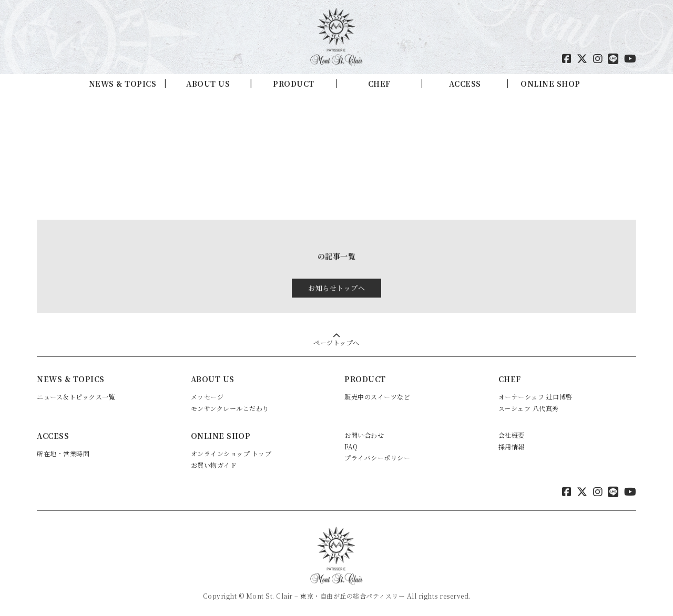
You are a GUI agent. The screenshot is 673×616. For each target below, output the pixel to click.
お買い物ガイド (214, 463)
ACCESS (465, 84)
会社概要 (512, 434)
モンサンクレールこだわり (230, 407)
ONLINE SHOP (550, 84)
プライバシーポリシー (377, 456)
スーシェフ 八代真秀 (529, 407)
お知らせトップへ (336, 291)
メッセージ (207, 395)
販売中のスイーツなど (377, 395)
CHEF (379, 84)
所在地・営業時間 (63, 452)
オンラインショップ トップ (231, 452)
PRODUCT (294, 84)
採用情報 (512, 445)
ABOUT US (208, 84)
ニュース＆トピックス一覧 (76, 395)
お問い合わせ (364, 434)
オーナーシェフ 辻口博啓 (536, 395)
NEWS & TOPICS (123, 84)
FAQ (351, 445)
